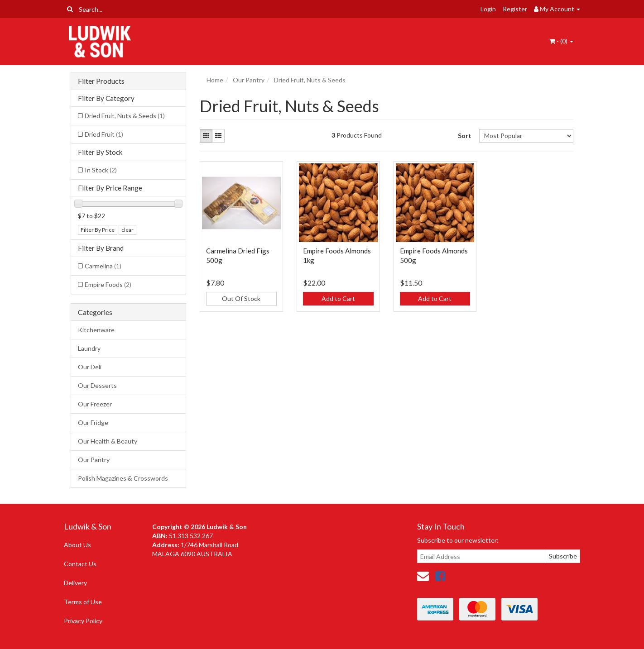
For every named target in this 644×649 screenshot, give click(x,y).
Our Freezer (95, 404)
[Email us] (423, 576)
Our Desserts (97, 385)
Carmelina (103, 266)
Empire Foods (108, 284)
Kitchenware (96, 330)
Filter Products (101, 81)
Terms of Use (83, 602)
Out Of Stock (241, 298)
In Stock (101, 170)
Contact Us (80, 564)
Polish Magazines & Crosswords (123, 478)
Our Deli (90, 367)
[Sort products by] (526, 136)
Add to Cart (338, 298)
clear (127, 230)
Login (488, 9)
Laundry (89, 348)
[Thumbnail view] (206, 136)
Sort (465, 136)
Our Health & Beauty (108, 441)
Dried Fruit (104, 134)
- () (561, 41)
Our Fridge (93, 422)
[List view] (218, 136)
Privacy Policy (83, 621)
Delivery (75, 583)
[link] (440, 576)
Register (515, 9)
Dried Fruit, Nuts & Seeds (125, 116)
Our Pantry (94, 460)
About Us (77, 545)
